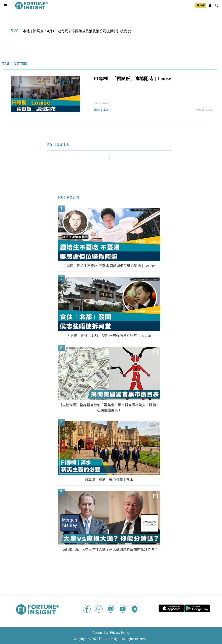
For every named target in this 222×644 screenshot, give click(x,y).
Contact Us (100, 633)
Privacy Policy (120, 633)
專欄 (97, 110)
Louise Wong (102, 103)
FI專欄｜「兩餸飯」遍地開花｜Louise (132, 79)
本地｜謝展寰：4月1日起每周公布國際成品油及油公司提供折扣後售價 (77, 31)
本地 (106, 110)
